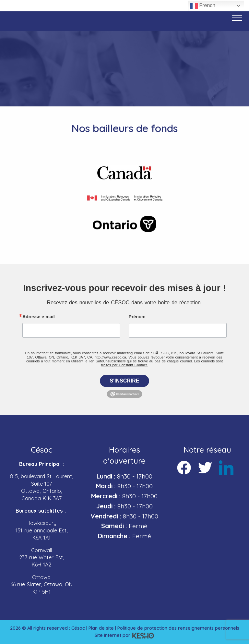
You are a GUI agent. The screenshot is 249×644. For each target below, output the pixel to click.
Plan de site (101, 628)
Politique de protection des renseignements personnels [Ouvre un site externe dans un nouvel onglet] (178, 628)
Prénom (137, 317)
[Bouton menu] (237, 18)
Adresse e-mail (39, 317)
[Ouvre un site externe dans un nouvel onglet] (125, 173)
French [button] (203, 6)
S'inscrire (125, 381)
